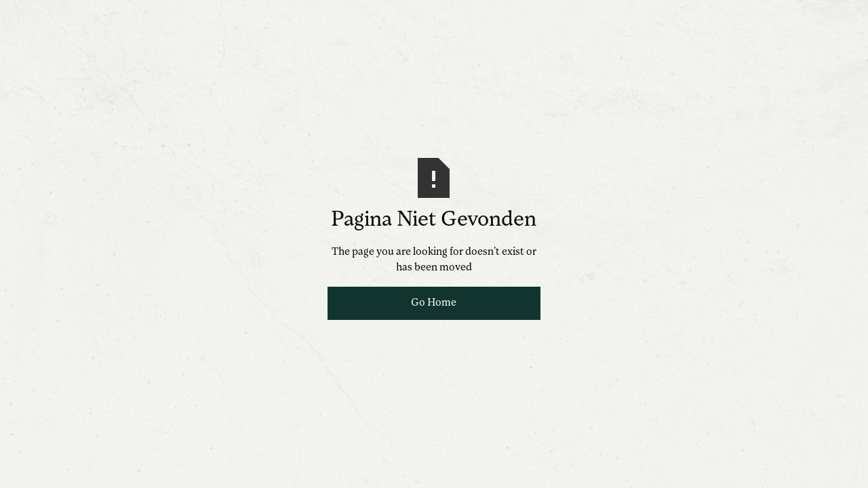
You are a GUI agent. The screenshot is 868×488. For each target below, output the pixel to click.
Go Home (434, 303)
